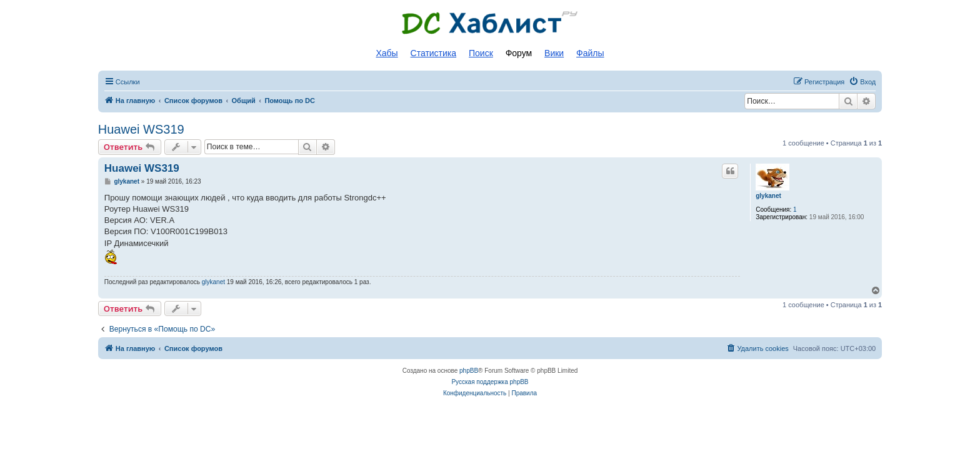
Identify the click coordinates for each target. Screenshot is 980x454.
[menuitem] (862, 82)
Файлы (590, 53)
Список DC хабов (490, 23)
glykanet (768, 196)
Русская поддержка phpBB (490, 382)
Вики (554, 53)
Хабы (387, 53)
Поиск (481, 53)
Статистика (434, 53)
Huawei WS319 (141, 129)
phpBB (469, 371)
